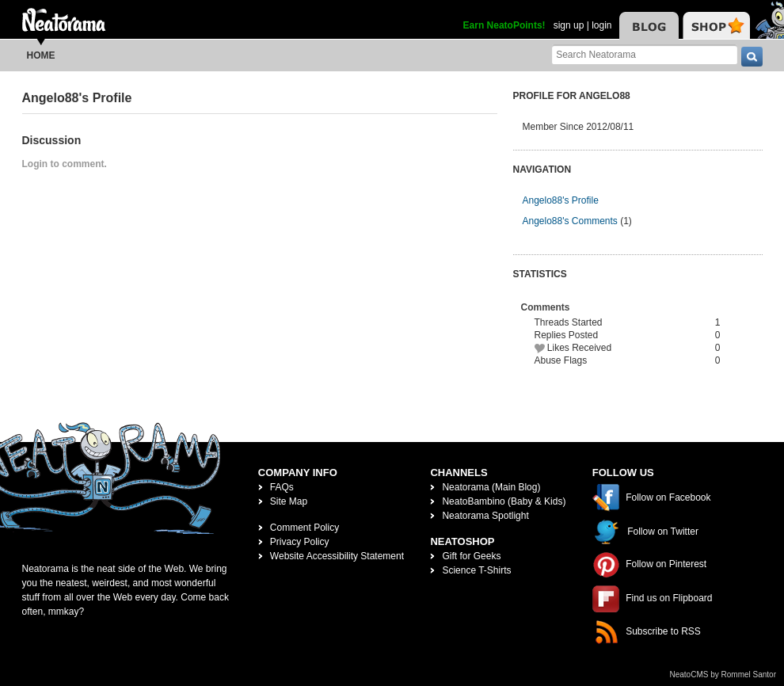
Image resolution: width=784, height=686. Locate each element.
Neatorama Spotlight (485, 516)
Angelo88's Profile (561, 200)
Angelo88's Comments (570, 221)
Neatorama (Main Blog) (491, 487)
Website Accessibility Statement (337, 556)
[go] (752, 57)
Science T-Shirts (476, 570)
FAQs (282, 487)
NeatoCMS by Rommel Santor (723, 675)
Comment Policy (304, 528)
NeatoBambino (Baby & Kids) (504, 501)
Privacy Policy (300, 542)
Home (41, 55)
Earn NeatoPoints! (504, 25)
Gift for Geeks (471, 556)
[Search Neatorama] (645, 54)
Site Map (289, 501)
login (601, 25)
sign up (569, 25)
